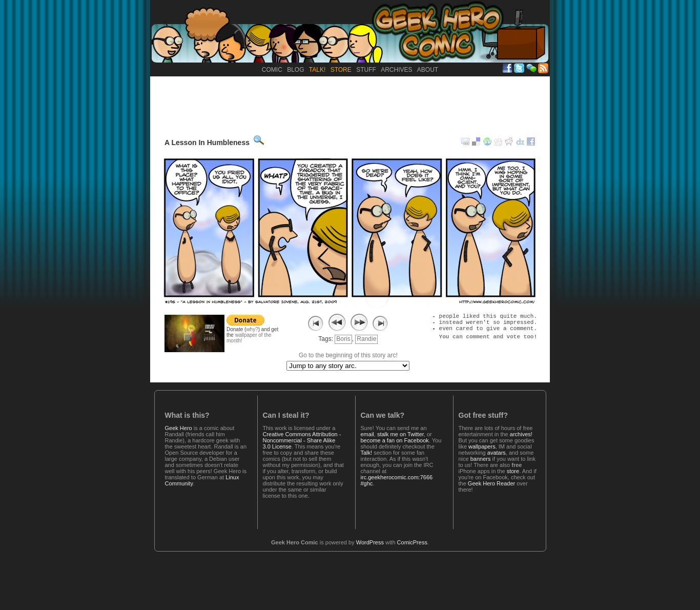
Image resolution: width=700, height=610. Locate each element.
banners (481, 459)
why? (252, 329)
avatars (497, 453)
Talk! (317, 70)
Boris (343, 339)
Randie (366, 339)
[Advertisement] (350, 105)
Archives (396, 70)
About (428, 70)
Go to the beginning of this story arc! (348, 355)
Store (341, 70)
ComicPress (412, 542)
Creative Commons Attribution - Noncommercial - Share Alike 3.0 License (302, 440)
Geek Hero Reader (491, 483)
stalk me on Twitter (400, 434)
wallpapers (482, 446)
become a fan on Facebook (395, 440)
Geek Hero (179, 428)
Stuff (366, 70)
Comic (272, 70)
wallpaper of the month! (249, 338)
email (367, 434)
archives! (521, 434)
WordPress (370, 542)
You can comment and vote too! (488, 342)
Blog (295, 70)
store (513, 471)
